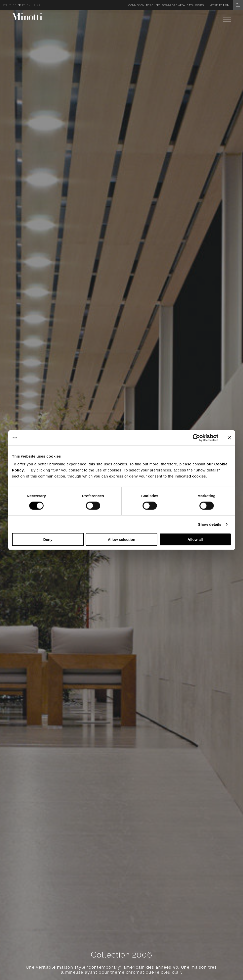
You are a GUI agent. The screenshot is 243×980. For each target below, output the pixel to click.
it (10, 5)
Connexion (136, 5)
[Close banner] (229, 438)
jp (34, 5)
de (14, 5)
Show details (210, 524)
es (24, 5)
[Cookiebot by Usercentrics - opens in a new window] (196, 438)
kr (38, 5)
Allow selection (121, 539)
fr (19, 5)
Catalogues (195, 5)
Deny (48, 539)
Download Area (173, 5)
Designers (153, 5)
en (5, 5)
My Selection (226, 5)
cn (29, 5)
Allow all (195, 539)
